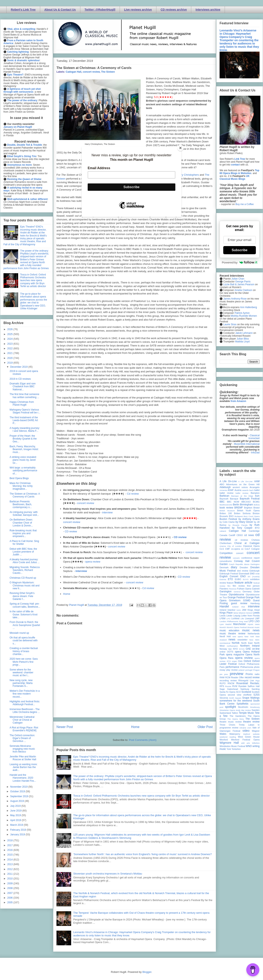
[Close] (180, 148)
